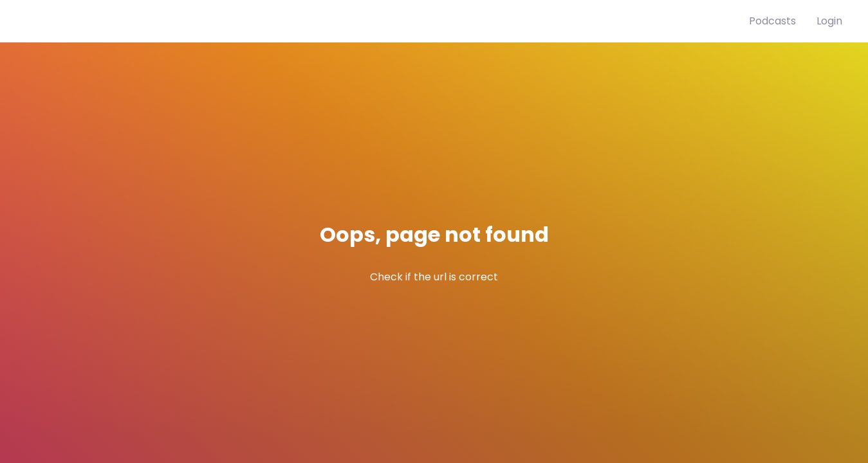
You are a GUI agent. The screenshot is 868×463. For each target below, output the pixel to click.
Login (829, 21)
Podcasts (772, 21)
